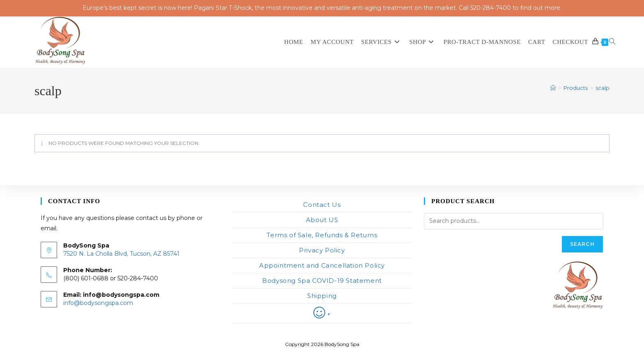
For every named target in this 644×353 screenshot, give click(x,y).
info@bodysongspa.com (98, 303)
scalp (603, 88)
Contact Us (322, 205)
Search (582, 244)
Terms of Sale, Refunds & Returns (322, 235)
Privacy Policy (322, 250)
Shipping (322, 296)
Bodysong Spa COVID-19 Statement (322, 281)
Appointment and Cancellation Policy (322, 265)
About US (322, 220)
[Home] (553, 88)
